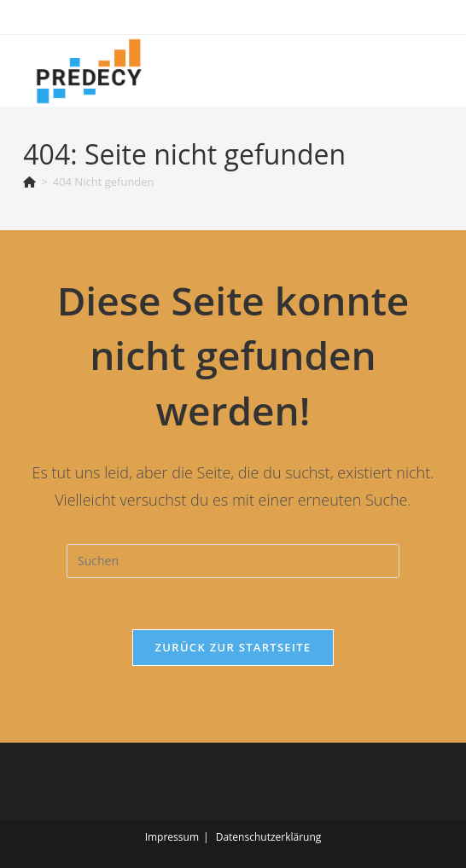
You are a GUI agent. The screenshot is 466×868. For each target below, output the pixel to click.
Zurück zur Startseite (233, 647)
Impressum (172, 837)
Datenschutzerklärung (269, 837)
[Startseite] (29, 182)
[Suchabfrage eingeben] (233, 561)
